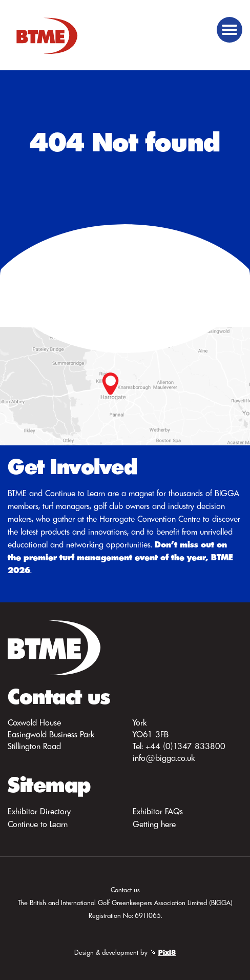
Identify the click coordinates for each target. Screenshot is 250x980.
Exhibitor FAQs (158, 811)
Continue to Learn (38, 824)
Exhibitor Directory (39, 811)
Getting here (154, 824)
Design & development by (125, 952)
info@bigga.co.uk (164, 758)
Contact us (125, 890)
